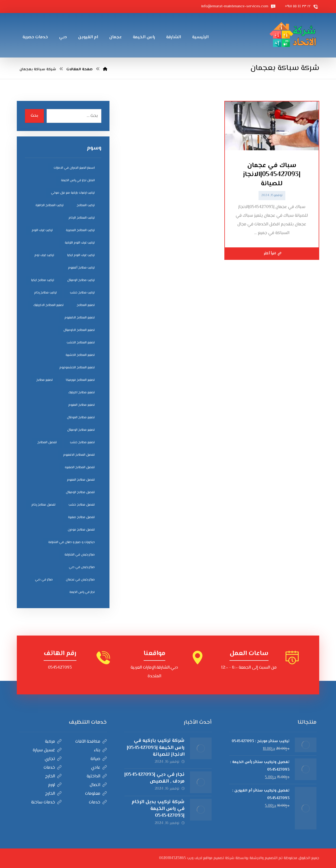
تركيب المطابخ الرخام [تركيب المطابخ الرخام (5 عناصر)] (82, 218)
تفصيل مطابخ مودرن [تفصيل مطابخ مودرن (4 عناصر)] (81, 530)
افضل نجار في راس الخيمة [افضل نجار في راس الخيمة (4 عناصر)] (78, 181)
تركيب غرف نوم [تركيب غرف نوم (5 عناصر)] (44, 255)
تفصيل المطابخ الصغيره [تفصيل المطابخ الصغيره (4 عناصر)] (80, 467)
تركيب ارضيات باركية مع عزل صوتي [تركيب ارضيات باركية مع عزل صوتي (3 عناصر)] (73, 193)
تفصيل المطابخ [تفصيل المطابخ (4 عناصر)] (47, 443)
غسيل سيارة (47, 750)
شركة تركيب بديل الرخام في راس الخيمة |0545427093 (158, 809)
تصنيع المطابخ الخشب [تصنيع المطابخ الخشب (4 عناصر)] (81, 343)
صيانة (99, 759)
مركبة (53, 742)
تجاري (53, 759)
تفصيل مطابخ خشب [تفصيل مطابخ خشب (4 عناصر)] (82, 505)
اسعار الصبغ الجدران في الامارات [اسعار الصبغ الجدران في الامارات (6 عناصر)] (74, 168)
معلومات (96, 794)
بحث (34, 116)
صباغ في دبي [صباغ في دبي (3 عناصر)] (44, 580)
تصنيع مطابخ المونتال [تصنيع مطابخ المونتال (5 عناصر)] (81, 418)
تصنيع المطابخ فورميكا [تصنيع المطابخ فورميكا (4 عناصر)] (80, 380)
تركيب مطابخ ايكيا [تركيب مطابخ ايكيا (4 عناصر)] (43, 280)
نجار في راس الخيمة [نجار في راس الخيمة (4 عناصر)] (82, 592)
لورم (55, 785)
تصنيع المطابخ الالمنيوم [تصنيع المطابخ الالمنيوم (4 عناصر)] (80, 318)
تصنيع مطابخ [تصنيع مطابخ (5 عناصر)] (45, 380)
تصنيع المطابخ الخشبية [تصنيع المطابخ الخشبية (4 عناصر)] (80, 355)
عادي (99, 768)
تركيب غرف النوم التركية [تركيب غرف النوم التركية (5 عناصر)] (80, 243)
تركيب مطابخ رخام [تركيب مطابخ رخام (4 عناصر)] (46, 293)
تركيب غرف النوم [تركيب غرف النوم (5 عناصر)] (42, 230)
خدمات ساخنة (46, 802)
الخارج (53, 776)
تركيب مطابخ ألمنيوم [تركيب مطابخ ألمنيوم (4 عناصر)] (81, 268)
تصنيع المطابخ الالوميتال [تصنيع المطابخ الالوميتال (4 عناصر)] (79, 330)
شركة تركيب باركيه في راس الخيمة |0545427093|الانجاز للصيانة (156, 748)
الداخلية (97, 776)
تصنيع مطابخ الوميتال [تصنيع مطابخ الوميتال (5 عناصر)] (81, 430)
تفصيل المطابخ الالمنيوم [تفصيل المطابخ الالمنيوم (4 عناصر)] (79, 455)
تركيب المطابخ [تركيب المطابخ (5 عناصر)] (86, 205)
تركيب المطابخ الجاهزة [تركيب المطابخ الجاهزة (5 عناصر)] (50, 205)
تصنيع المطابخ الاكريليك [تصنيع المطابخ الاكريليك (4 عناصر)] (49, 305)
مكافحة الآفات (91, 742)
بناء (100, 750)
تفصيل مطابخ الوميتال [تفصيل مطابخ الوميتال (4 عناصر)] (80, 492)
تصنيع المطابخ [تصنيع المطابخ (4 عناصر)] (86, 305)
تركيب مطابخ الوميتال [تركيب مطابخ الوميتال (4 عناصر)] (81, 280)
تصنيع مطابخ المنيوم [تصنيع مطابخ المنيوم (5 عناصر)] (82, 405)
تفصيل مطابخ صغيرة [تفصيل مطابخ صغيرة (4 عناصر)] (81, 517)
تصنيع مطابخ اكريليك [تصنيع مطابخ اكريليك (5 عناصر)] (82, 393)
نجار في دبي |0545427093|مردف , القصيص (154, 778)
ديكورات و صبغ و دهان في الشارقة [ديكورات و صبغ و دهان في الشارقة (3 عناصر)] (72, 542)
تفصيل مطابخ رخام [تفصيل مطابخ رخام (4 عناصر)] (43, 505)
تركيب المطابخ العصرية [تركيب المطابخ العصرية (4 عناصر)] (80, 230)
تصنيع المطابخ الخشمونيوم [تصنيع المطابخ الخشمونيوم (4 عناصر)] (77, 368)
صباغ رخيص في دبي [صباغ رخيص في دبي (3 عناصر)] (82, 567)
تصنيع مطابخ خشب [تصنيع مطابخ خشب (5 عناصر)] (82, 443)
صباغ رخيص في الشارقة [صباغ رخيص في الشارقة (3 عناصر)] (80, 555)
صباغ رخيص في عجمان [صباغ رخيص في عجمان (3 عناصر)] (80, 580)
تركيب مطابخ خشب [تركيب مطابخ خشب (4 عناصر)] (82, 293)
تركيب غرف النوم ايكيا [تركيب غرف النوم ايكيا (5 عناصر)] (81, 255)
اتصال (98, 785)
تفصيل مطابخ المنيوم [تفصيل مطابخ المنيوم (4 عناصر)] (81, 480)
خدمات (53, 768)
